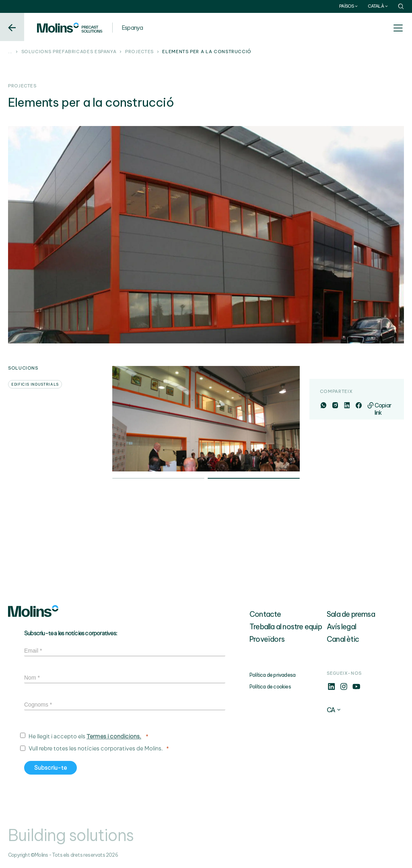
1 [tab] (158, 479)
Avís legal (341, 627)
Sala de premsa (351, 614)
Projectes (139, 52)
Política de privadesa (272, 675)
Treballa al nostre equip (286, 627)
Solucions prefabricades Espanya (69, 52)
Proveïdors (267, 639)
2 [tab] (254, 479)
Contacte (265, 614)
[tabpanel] (206, 419)
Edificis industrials (35, 384)
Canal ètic (343, 639)
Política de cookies (270, 687)
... (10, 52)
